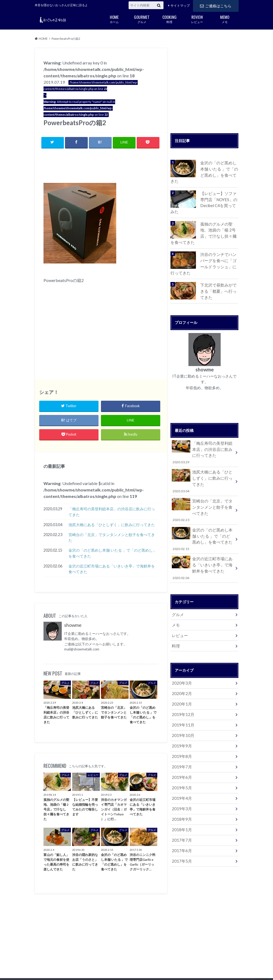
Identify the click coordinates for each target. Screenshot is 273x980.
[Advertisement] (106, 167)
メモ (225, 19)
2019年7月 (181, 741)
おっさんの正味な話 (199, 967)
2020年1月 (181, 681)
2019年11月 (182, 701)
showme (73, 625)
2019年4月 (181, 771)
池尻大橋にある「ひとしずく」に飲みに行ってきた (112, 525)
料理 (170, 19)
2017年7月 (181, 810)
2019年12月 (182, 691)
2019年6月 (181, 751)
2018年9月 (181, 791)
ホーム (114, 19)
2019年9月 (181, 721)
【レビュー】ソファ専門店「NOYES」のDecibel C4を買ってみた (219, 195)
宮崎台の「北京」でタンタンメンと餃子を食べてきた (112, 538)
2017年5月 (181, 830)
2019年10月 (182, 711)
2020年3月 (181, 661)
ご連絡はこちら (216, 5)
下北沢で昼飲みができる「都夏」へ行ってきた (219, 280)
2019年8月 (181, 731)
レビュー (197, 19)
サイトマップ (180, 6)
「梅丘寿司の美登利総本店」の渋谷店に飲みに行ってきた (112, 512)
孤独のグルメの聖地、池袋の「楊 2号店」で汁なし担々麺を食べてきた (219, 224)
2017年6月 (181, 820)
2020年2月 (181, 671)
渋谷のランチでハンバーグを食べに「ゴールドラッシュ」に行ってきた (219, 254)
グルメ (142, 19)
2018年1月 (181, 800)
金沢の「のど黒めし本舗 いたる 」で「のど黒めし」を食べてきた (112, 553)
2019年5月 (181, 761)
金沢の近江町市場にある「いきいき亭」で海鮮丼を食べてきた (112, 569)
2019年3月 (181, 781)
